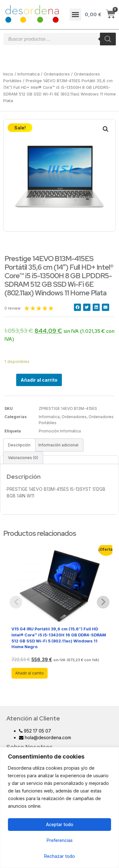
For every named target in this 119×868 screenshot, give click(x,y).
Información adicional (58, 445)
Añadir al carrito (39, 380)
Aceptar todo (60, 824)
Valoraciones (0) (23, 458)
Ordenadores (57, 74)
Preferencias (60, 840)
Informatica (29, 74)
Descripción (19, 445)
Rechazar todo (60, 856)
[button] (76, 15)
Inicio (8, 74)
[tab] (19, 445)
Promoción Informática (60, 431)
